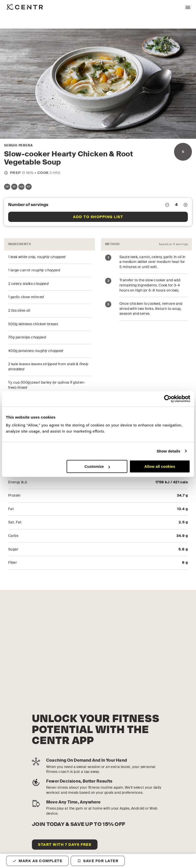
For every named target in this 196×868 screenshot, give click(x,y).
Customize (97, 466)
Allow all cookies (160, 466)
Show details (169, 451)
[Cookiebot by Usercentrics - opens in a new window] (168, 399)
